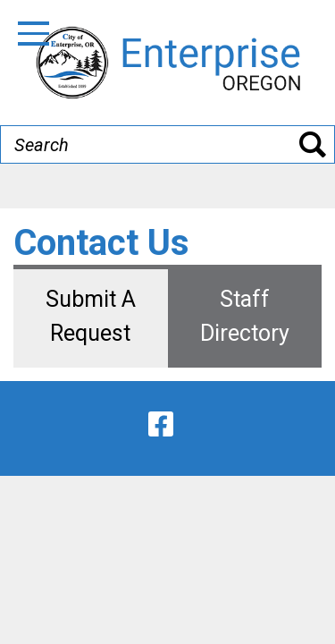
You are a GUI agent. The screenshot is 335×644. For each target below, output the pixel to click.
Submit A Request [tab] (91, 316)
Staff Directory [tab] (245, 316)
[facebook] (161, 424)
